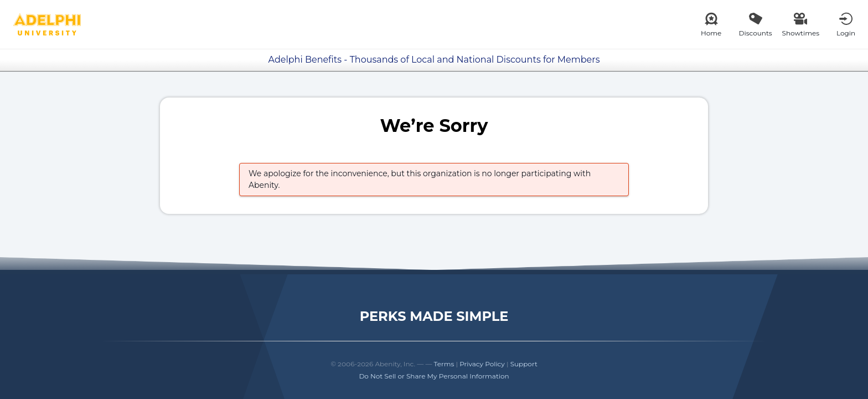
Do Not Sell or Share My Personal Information (434, 376)
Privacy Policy (482, 364)
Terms (444, 364)
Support (524, 364)
